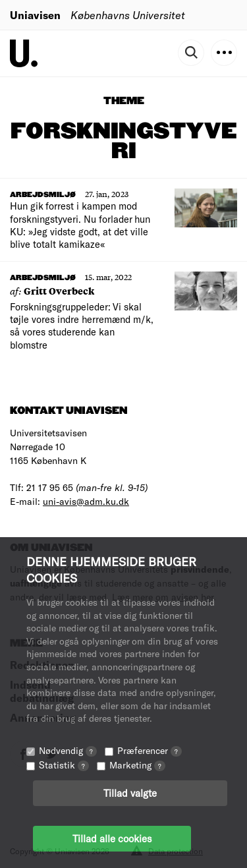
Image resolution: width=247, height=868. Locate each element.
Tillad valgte (130, 793)
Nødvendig (68, 750)
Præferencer (150, 750)
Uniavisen (35, 15)
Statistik (64, 765)
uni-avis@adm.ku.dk (86, 501)
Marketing (137, 765)
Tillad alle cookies (112, 838)
